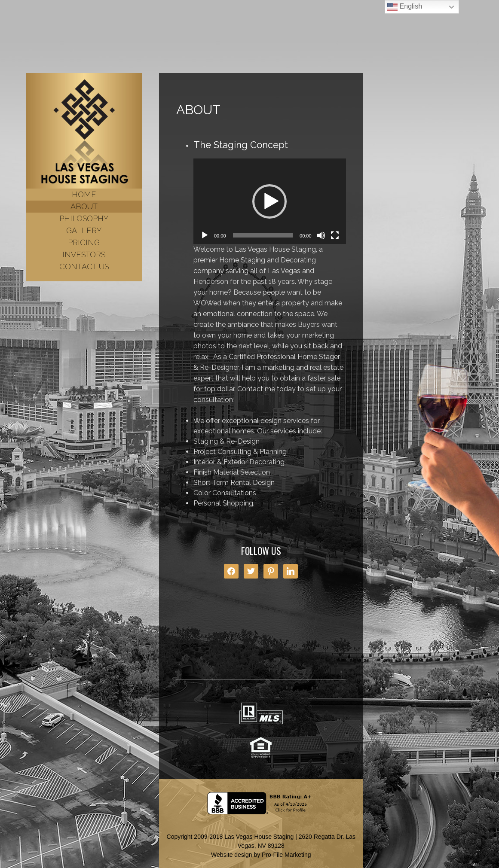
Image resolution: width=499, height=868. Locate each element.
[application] (270, 201)
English (405, 7)
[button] (269, 201)
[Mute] (321, 235)
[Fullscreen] (335, 235)
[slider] (263, 235)
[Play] (205, 235)
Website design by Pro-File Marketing (261, 855)
